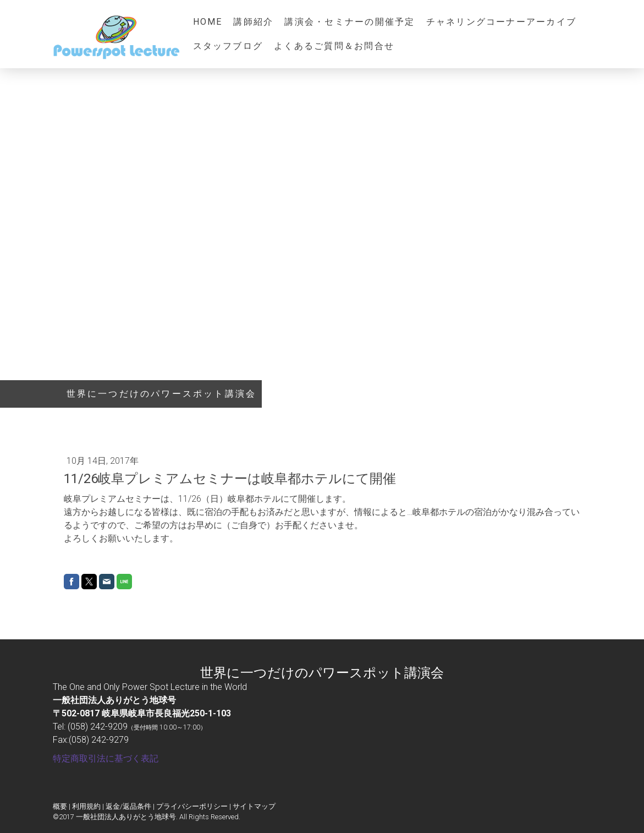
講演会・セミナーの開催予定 (349, 22)
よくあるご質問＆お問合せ (334, 46)
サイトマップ (254, 806)
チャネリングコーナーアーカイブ (502, 22)
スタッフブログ (228, 46)
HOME (208, 22)
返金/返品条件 (128, 806)
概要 (60, 806)
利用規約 (86, 806)
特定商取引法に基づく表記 (106, 758)
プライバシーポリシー (192, 806)
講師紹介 (253, 22)
